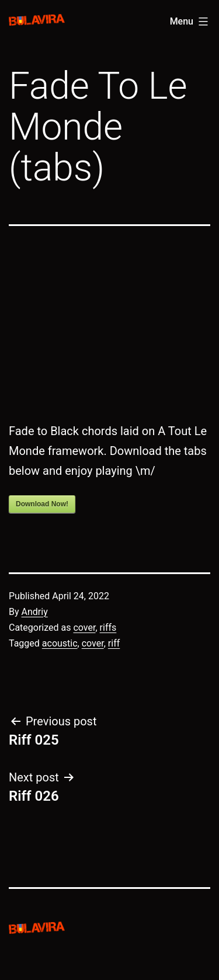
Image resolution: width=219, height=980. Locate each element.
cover (84, 628)
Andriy (35, 612)
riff (114, 643)
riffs (108, 628)
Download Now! (42, 504)
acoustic (60, 643)
